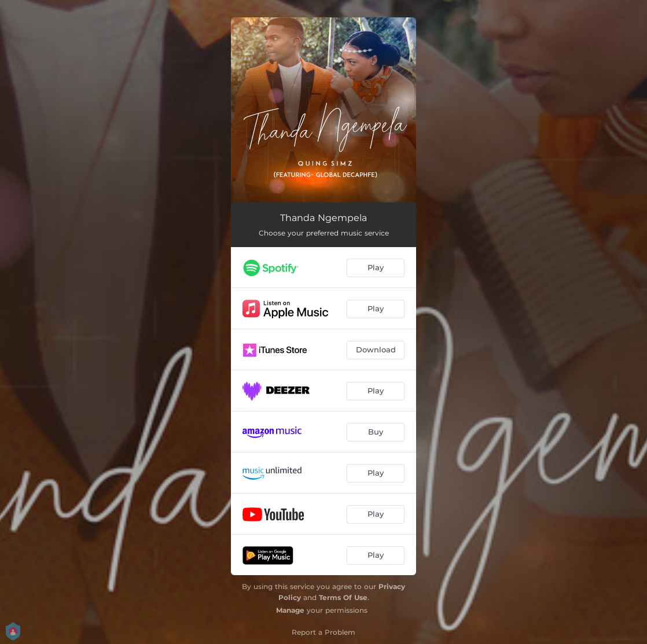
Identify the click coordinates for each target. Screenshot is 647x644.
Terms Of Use (343, 597)
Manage (290, 610)
